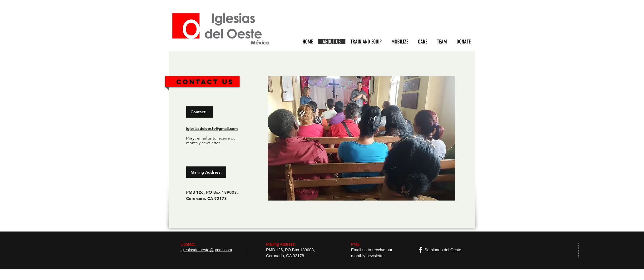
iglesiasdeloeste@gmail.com (212, 128)
